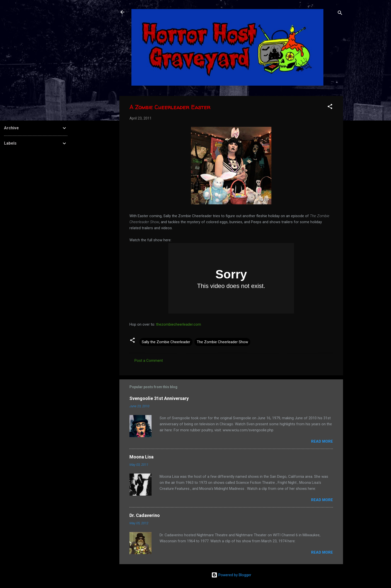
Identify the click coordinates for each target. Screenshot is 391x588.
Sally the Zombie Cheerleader (166, 342)
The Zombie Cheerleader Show (222, 342)
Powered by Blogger (231, 575)
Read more (322, 441)
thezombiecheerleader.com (179, 324)
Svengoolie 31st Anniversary (159, 398)
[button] (330, 107)
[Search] (340, 14)
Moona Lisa (141, 457)
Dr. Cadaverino (145, 515)
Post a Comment (149, 361)
